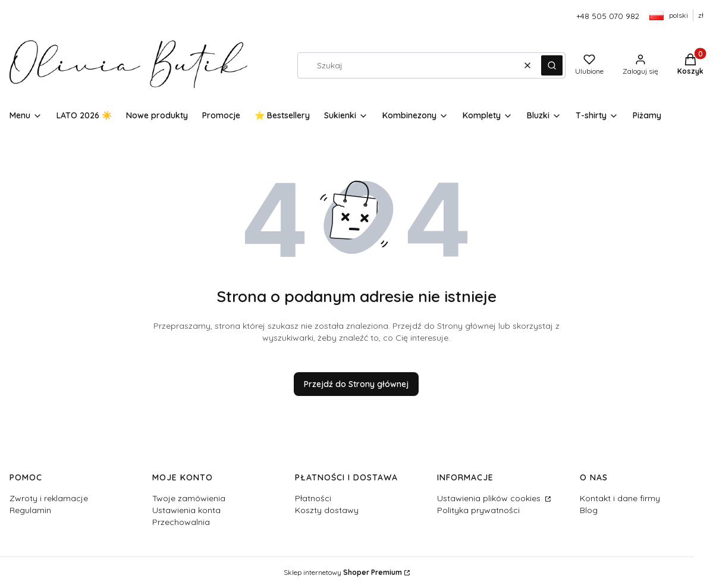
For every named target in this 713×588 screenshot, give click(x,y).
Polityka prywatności (478, 510)
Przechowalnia (181, 522)
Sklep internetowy (343, 572)
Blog (589, 510)
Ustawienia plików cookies (490, 498)
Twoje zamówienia (189, 498)
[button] (552, 65)
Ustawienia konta (186, 510)
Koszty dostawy (327, 510)
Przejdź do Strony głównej (356, 384)
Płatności (313, 498)
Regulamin (30, 510)
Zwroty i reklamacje (49, 498)
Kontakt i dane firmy (620, 498)
